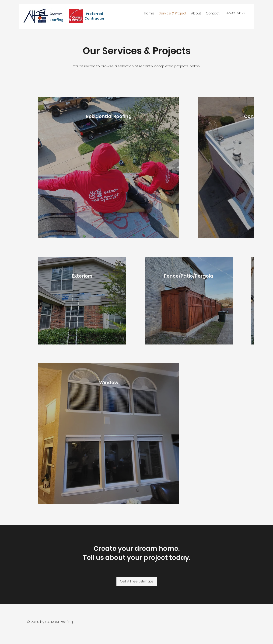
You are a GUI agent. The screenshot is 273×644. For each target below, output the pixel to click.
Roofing (57, 20)
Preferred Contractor (94, 16)
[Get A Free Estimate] (137, 581)
